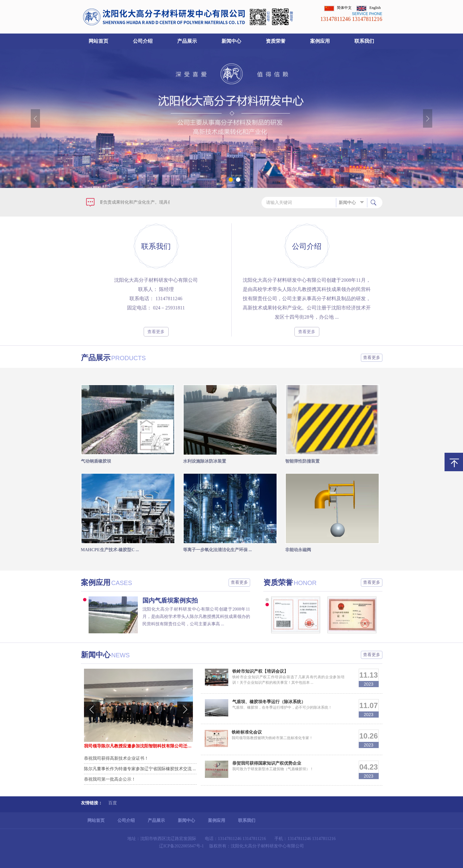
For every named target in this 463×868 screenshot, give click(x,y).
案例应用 (320, 41)
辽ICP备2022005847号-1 (181, 846)
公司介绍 (143, 41)
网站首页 (98, 41)
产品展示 (187, 41)
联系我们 (364, 41)
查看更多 (156, 332)
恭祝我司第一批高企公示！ (110, 779)
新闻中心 (231, 41)
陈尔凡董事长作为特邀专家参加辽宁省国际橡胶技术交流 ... (140, 769)
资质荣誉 (276, 41)
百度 (113, 803)
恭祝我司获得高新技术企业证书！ (116, 758)
